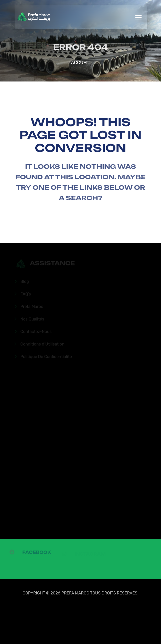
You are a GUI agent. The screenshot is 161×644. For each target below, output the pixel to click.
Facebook (36, 554)
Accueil (80, 63)
